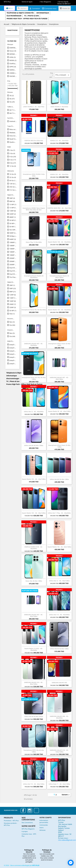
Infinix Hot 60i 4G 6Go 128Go (34, 445)
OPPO (13, 67)
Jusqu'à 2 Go (13, 345)
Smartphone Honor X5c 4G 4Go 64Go (34, 310)
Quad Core (13, 139)
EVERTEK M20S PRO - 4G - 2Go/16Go (59, 208)
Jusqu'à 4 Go (13, 351)
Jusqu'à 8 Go (13, 357)
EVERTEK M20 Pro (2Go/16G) (34, 141)
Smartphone (12, 30)
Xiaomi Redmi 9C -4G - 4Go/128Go (59, 411)
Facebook (23, 811)
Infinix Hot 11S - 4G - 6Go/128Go (34, 784)
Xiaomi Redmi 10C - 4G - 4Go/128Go (34, 513)
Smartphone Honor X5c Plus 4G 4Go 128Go (34, 378)
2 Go (12, 150)
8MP (12, 201)
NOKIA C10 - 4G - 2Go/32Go (59, 141)
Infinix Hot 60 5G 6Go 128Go (59, 649)
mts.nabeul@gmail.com (67, 840)
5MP (12, 198)
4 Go (13, 157)
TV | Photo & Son (31, 16)
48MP (13, 217)
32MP (13, 214)
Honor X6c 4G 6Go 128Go (34, 581)
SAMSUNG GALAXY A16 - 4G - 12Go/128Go (59, 751)
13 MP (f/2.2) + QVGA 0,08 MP (13, 208)
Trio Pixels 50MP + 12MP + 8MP (13, 277)
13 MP (13, 204)
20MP (13, 304)
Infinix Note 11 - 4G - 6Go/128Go (59, 784)
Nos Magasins (46, 2)
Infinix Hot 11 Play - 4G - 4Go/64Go (59, 513)
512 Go (13, 190)
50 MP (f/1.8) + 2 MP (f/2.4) (13, 220)
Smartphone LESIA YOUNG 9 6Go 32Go (34, 175)
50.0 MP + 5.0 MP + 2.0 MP (13, 230)
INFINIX (13, 54)
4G (12, 99)
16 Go (13, 174)
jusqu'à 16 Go (13, 363)
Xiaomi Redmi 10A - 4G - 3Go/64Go (59, 242)
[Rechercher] (22, 8)
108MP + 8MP (13, 252)
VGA (12, 314)
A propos (25, 831)
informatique (43, 13)
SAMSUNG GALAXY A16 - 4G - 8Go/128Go (34, 683)
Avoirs (42, 828)
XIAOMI (13, 76)
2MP (12, 285)
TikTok (36, 811)
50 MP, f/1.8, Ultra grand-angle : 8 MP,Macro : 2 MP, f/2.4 (13, 227)
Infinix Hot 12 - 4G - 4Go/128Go (59, 581)
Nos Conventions (27, 823)
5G (12, 102)
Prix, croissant (63, 75)
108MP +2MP (13, 246)
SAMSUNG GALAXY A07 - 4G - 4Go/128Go (59, 378)
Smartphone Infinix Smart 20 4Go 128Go (59, 446)
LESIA (13, 57)
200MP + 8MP (13, 258)
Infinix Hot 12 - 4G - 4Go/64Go (34, 412)
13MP (13, 211)
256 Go (13, 187)
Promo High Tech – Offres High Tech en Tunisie (27, 19)
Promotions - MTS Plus (11, 821)
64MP (13, 239)
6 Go (13, 160)
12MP (13, 295)
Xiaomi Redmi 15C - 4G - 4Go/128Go (34, 479)
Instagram (30, 811)
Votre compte (46, 818)
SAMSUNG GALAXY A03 (59, 683)
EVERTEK (13, 48)
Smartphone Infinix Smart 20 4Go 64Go (59, 344)
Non (12, 322)
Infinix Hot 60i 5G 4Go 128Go (59, 479)
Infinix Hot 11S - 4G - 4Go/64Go (59, 615)
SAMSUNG (13, 70)
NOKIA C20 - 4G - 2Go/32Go (59, 174)
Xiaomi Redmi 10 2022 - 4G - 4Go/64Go (34, 649)
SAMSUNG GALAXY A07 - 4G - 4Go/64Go (34, 344)
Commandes (44, 825)
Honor (13, 51)
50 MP (13, 311)
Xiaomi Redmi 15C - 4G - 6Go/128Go (59, 547)
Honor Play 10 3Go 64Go (34, 242)
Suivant (66, 795)
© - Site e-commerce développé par (22, 865)
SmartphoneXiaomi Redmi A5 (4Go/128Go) (59, 277)
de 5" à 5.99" (13, 110)
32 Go (13, 177)
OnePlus (13, 64)
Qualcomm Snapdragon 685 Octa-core (13, 142)
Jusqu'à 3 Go (13, 348)
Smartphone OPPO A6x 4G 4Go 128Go (34, 751)
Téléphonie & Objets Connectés (20, 13)
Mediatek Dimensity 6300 (13, 133)
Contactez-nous (49, 8)
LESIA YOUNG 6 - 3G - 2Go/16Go (34, 107)
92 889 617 (66, 4)
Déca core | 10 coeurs (13, 129)
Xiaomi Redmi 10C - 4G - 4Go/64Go (59, 310)
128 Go (13, 184)
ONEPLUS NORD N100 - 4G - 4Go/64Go (34, 548)
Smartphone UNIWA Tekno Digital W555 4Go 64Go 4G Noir (34, 209)
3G (12, 96)
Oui (12, 325)
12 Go (13, 166)
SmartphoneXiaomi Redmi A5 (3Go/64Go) (34, 277)
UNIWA (13, 73)
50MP (13, 233)
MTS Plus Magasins (28, 829)
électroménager (14, 16)
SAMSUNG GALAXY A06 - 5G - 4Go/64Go (59, 717)
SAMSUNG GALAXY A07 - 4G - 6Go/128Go (34, 615)
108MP (13, 242)
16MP (13, 301)
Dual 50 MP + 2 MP (13, 268)
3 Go (12, 153)
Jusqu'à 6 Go (13, 354)
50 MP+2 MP (13, 223)
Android (13, 121)
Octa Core (13, 136)
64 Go (13, 180)
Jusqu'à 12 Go (13, 360)
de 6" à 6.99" (13, 113)
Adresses (43, 830)
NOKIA (13, 60)
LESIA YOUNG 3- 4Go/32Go (59, 107)
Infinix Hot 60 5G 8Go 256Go (34, 716)
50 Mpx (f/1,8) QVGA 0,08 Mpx (13, 236)
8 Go (13, 163)
